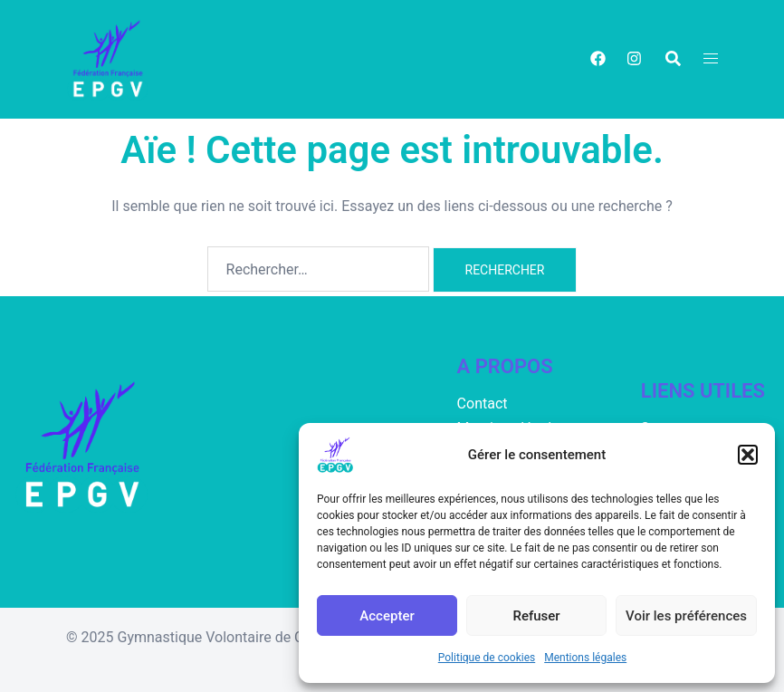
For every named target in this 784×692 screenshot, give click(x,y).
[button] (748, 455)
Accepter (387, 616)
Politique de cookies (487, 658)
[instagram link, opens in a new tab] (632, 58)
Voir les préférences (686, 616)
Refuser (536, 616)
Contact (483, 404)
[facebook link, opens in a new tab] (597, 58)
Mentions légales (585, 658)
